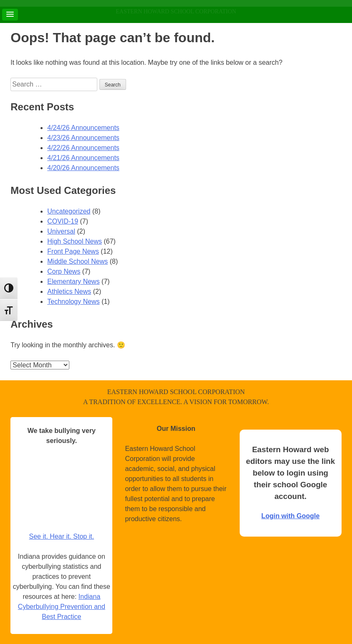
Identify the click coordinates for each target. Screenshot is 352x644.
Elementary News (73, 281)
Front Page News (73, 251)
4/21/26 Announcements (83, 158)
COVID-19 (63, 221)
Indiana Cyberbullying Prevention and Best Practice (62, 607)
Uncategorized (69, 211)
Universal (61, 231)
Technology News (73, 302)
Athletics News (69, 291)
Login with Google (291, 516)
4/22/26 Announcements (83, 148)
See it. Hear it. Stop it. (62, 536)
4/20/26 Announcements (83, 168)
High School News (75, 241)
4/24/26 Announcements (83, 128)
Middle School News (77, 261)
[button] (10, 15)
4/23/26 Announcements (83, 138)
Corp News (64, 271)
